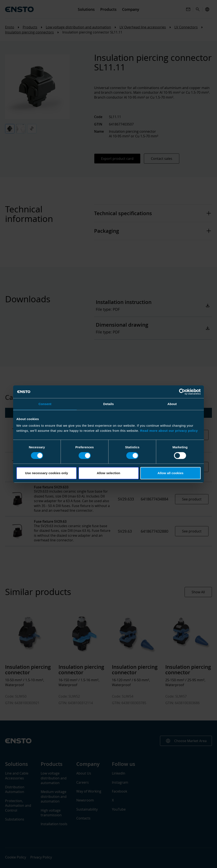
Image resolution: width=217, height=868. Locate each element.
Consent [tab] (45, 404)
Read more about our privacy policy (169, 431)
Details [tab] (108, 404)
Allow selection (109, 473)
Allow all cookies (170, 473)
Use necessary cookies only (47, 473)
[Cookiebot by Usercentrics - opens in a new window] (182, 392)
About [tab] (172, 404)
